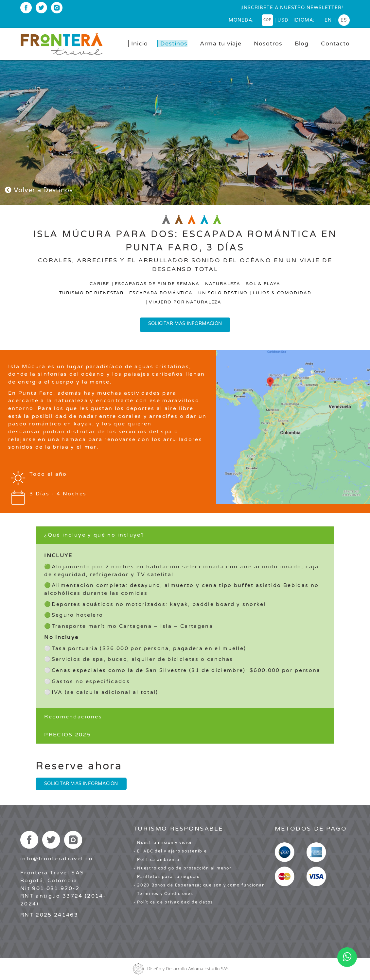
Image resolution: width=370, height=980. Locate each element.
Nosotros (268, 43)
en (328, 20)
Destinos (174, 43)
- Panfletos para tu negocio (167, 877)
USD (283, 20)
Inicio (140, 43)
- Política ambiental (157, 860)
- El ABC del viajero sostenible (170, 851)
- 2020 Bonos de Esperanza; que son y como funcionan (199, 885)
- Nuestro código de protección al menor (183, 868)
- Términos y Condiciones (163, 894)
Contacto (335, 43)
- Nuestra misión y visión (163, 843)
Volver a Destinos (39, 190)
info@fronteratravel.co (57, 859)
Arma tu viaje (221, 43)
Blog (302, 43)
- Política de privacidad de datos (173, 902)
